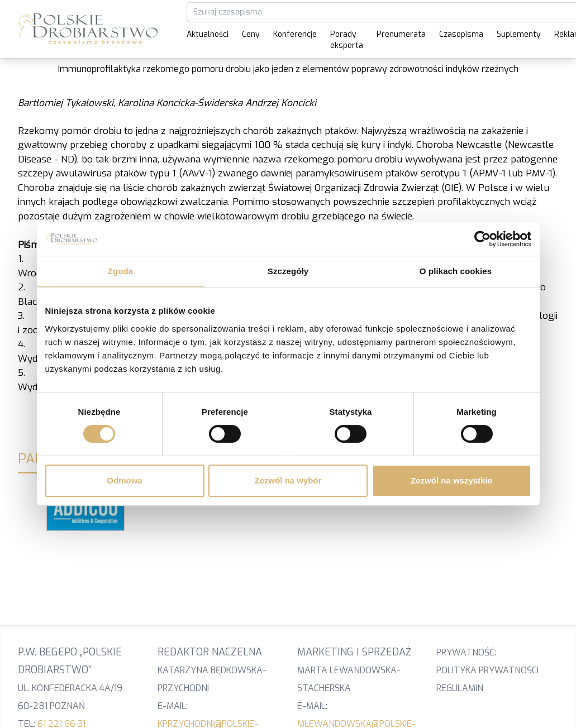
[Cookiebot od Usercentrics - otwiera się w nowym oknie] (482, 239)
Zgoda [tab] (121, 271)
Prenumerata (401, 34)
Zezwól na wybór (288, 480)
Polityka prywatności (487, 670)
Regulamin (460, 688)
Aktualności (208, 34)
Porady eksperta (347, 40)
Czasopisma (461, 34)
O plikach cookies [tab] (456, 271)
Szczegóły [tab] (288, 271)
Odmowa (124, 480)
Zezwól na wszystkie (451, 480)
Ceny (251, 34)
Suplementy (519, 34)
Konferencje (295, 34)
